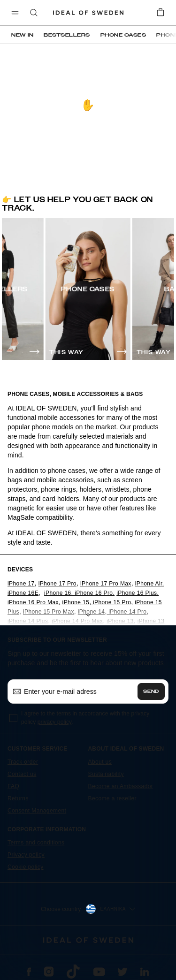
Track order (23, 762)
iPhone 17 (21, 584)
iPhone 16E (23, 593)
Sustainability (106, 774)
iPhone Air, (150, 584)
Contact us (22, 774)
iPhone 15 (76, 602)
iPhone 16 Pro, (94, 593)
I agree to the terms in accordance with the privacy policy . (85, 718)
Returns (18, 798)
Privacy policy (26, 855)
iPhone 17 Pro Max (106, 584)
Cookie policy (26, 867)
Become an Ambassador (121, 786)
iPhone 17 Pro (57, 584)
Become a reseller (113, 798)
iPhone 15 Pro (111, 602)
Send (151, 691)
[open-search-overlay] (34, 13)
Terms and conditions (36, 843)
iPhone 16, (58, 593)
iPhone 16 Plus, (138, 593)
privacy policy (55, 722)
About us (100, 762)
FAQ (13, 786)
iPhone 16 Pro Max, (34, 602)
